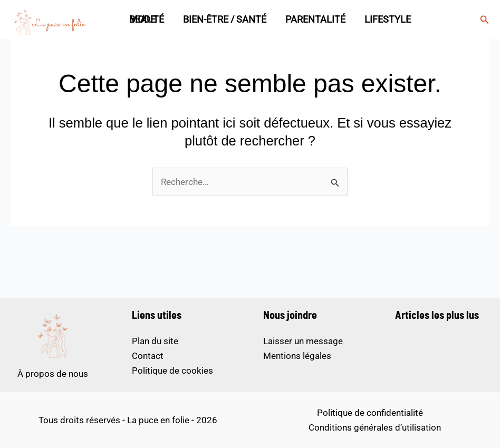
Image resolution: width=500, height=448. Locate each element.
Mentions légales (297, 356)
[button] (485, 20)
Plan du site (155, 341)
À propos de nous (53, 374)
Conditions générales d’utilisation (375, 427)
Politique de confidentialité (370, 413)
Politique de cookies (172, 371)
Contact (148, 356)
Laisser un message (303, 341)
